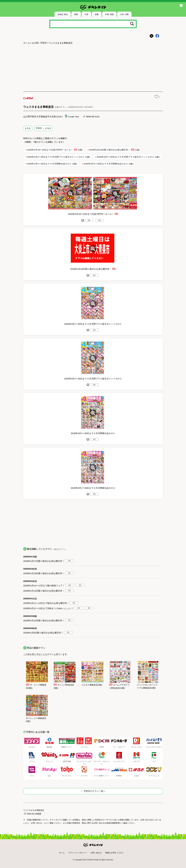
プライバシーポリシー (78, 853)
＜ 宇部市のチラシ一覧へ (93, 791)
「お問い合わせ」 (36, 823)
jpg (89, 220)
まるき (28, 128)
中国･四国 (109, 14)
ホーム (27, 43)
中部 (86, 14)
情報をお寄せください (115, 853)
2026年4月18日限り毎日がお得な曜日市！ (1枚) (114, 150)
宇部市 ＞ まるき (43, 128)
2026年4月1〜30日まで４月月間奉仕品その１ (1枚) (52, 164)
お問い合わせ (96, 853)
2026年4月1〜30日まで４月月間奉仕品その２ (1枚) (108, 164)
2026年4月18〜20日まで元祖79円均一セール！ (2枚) (55, 150)
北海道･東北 (63, 14)
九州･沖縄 (124, 14)
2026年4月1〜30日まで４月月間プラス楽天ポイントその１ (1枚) (59, 157)
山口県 (35, 43)
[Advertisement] (93, 68)
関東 (76, 14)
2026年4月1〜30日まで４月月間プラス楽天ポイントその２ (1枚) (128, 157)
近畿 (97, 14)
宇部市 (43, 43)
